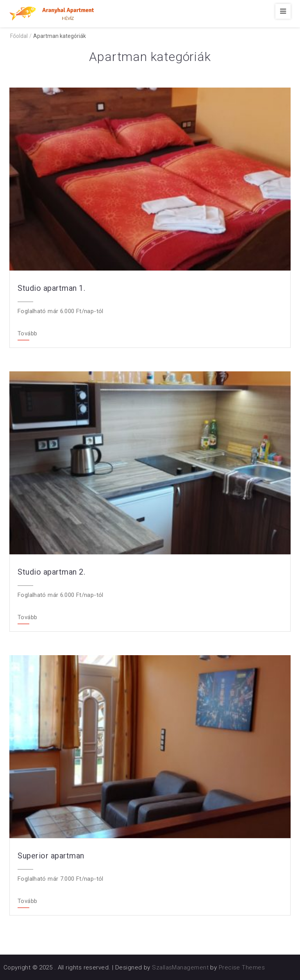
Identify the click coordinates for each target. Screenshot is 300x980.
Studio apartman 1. (51, 288)
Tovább (27, 334)
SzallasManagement (180, 967)
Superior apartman (51, 856)
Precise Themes (242, 967)
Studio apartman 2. (51, 572)
